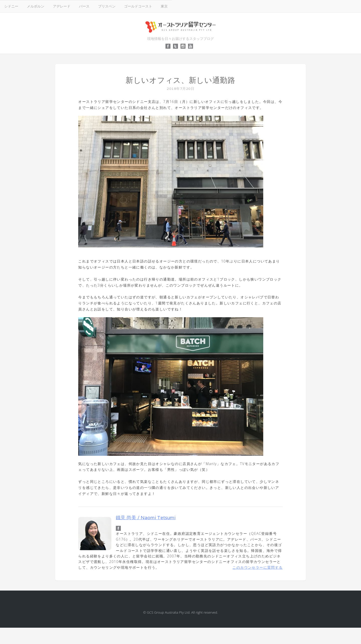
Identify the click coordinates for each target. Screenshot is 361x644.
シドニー (11, 6)
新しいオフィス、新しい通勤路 (180, 80)
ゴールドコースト (138, 6)
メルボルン (36, 6)
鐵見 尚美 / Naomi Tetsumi (146, 518)
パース (84, 6)
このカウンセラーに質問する (257, 567)
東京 (164, 6)
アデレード (62, 6)
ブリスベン (107, 6)
